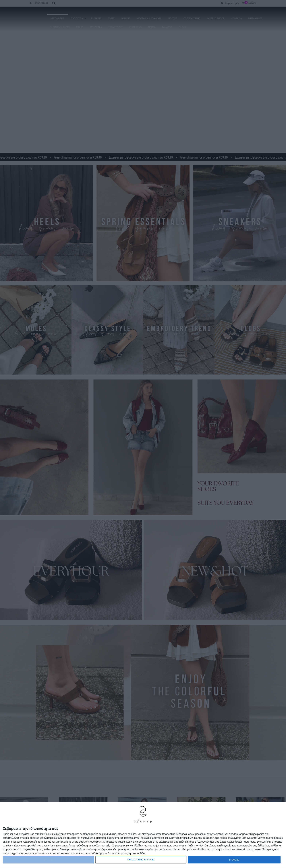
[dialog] (143, 835)
